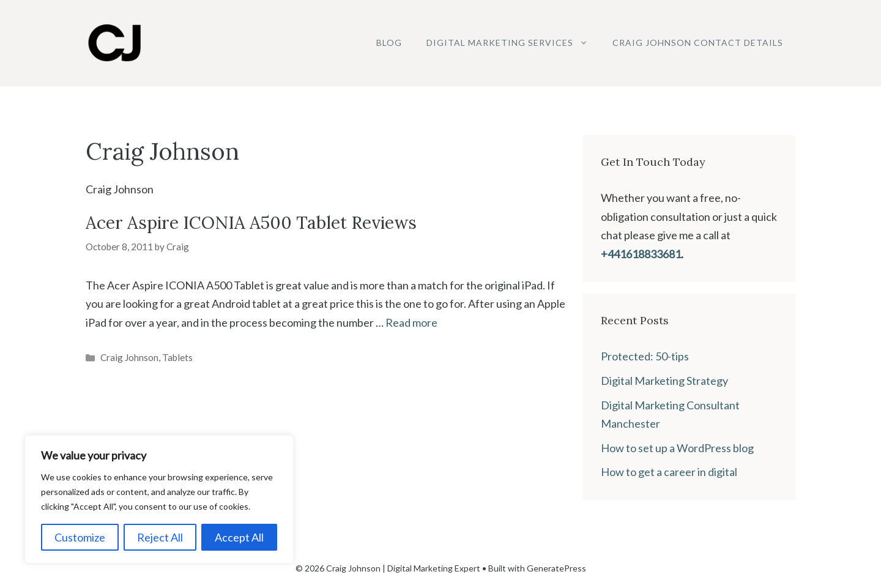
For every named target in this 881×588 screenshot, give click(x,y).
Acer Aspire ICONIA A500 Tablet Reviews (251, 223)
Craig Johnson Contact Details (698, 43)
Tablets (177, 357)
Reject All (160, 537)
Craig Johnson (129, 357)
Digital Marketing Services (513, 43)
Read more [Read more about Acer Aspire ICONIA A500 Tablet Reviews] (411, 322)
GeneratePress (556, 568)
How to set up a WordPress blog (677, 448)
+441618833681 (641, 254)
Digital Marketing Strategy (664, 381)
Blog (389, 43)
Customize (80, 537)
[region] (159, 499)
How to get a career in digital (669, 472)
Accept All (239, 537)
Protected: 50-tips (645, 356)
